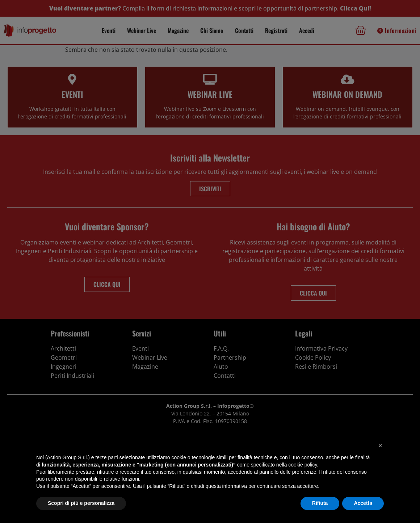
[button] (380, 445)
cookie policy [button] (303, 465)
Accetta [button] (363, 503)
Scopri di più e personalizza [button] (81, 503)
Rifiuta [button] (320, 503)
